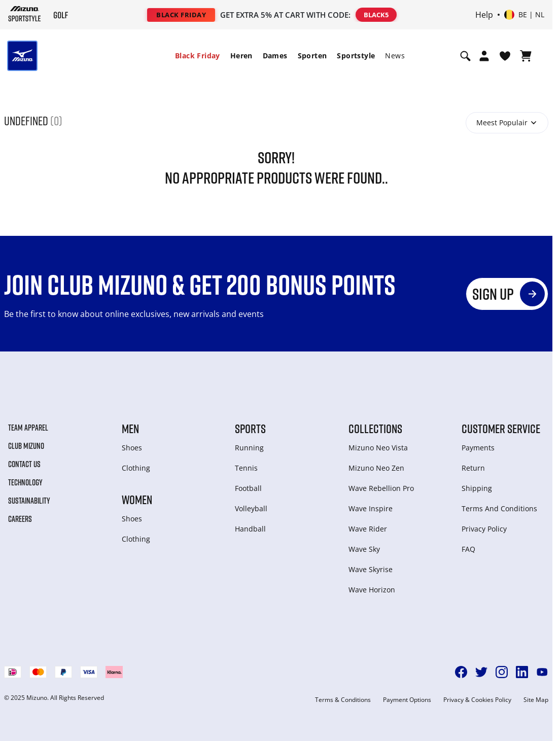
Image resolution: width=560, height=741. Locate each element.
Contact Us (24, 464)
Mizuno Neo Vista (378, 448)
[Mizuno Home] (25, 14)
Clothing (136, 468)
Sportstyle (356, 56)
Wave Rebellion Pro (381, 488)
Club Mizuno (26, 446)
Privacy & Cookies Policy (477, 700)
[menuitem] (198, 56)
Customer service (501, 429)
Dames (275, 56)
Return (473, 468)
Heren (241, 56)
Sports (250, 429)
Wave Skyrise (371, 569)
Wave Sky (364, 549)
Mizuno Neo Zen (376, 468)
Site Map (536, 700)
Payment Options (407, 700)
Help (484, 15)
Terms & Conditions (343, 700)
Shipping (477, 488)
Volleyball (251, 508)
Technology (25, 482)
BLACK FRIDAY (181, 15)
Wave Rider (368, 529)
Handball (250, 529)
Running (249, 448)
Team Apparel (28, 428)
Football (248, 488)
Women (137, 500)
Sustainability (29, 501)
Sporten (312, 56)
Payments (478, 448)
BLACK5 (376, 15)
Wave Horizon (372, 590)
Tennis (246, 468)
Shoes (132, 448)
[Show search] (465, 56)
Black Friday (198, 56)
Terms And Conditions (499, 508)
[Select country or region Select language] (524, 15)
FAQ (468, 549)
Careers (20, 519)
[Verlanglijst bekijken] (505, 56)
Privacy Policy (484, 529)
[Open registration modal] (484, 56)
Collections (375, 429)
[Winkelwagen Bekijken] (526, 56)
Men (130, 429)
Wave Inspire (371, 508)
